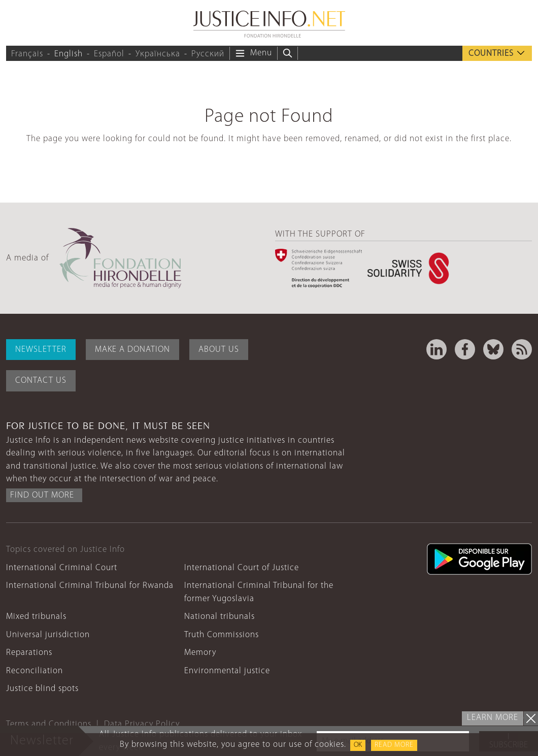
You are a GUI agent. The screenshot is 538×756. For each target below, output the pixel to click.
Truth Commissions (222, 635)
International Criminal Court (62, 568)
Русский (208, 54)
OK (358, 745)
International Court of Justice (242, 568)
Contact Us (41, 381)
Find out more (42, 495)
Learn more (493, 718)
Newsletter (41, 350)
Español (109, 54)
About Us (219, 350)
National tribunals (220, 617)
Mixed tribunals (36, 617)
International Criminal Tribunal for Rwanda (90, 586)
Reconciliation (35, 671)
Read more (394, 745)
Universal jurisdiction (48, 635)
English (69, 54)
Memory (200, 653)
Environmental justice (227, 671)
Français (27, 54)
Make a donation (132, 350)
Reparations (29, 653)
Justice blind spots (42, 689)
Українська (158, 54)
